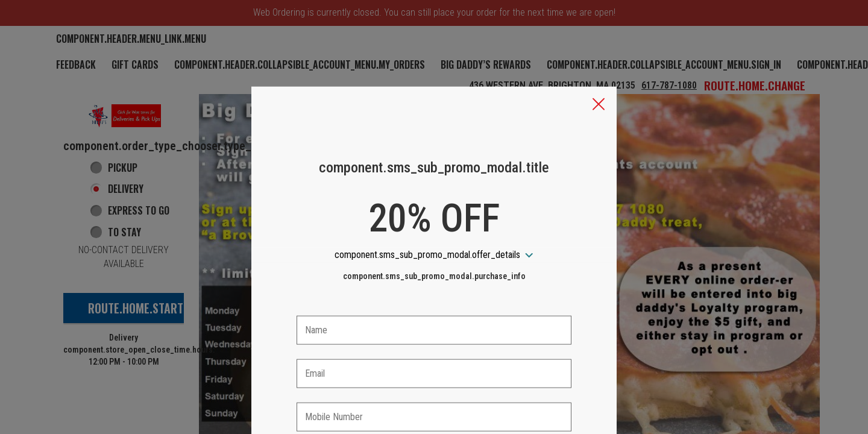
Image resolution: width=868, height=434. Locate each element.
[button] (599, 49)
